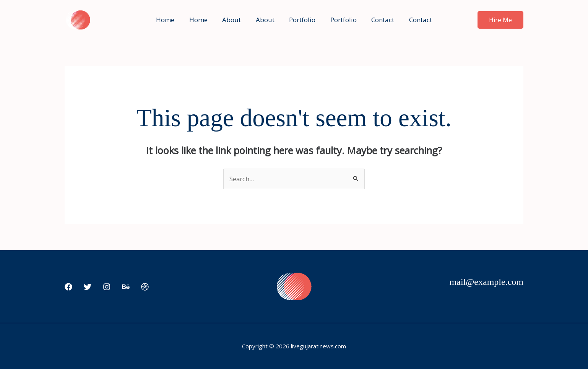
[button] (500, 20)
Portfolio (301, 20)
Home (171, 20)
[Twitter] (88, 287)
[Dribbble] (145, 287)
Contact (378, 20)
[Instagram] (107, 287)
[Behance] (126, 287)
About (234, 20)
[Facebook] (68, 287)
